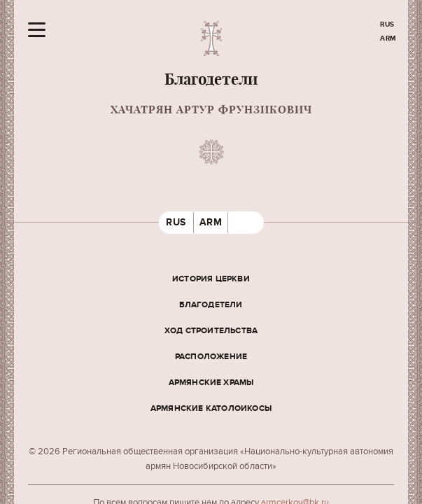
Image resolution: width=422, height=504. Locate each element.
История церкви (211, 279)
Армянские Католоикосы (211, 408)
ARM (388, 38)
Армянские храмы (211, 383)
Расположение (211, 357)
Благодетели (211, 305)
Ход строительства (211, 331)
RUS (387, 24)
